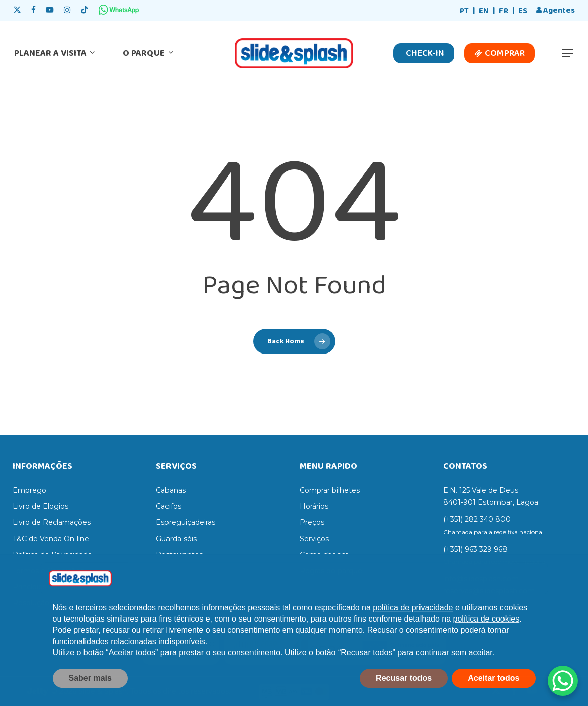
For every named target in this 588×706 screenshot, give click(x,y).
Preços (312, 522)
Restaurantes (179, 555)
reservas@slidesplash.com (489, 591)
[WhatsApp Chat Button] (563, 681)
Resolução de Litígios (50, 603)
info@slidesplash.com (481, 579)
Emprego (29, 490)
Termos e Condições (48, 571)
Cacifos (169, 506)
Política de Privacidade (52, 555)
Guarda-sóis (176, 539)
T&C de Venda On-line (51, 539)
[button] (568, 54)
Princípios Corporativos (52, 587)
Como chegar (324, 555)
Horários (314, 506)
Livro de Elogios (40, 506)
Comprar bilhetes (330, 490)
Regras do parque (331, 571)
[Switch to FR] (503, 11)
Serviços (314, 539)
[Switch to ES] (523, 11)
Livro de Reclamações (52, 522)
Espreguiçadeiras (186, 522)
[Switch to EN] (484, 11)
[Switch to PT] (464, 11)
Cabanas (171, 490)
